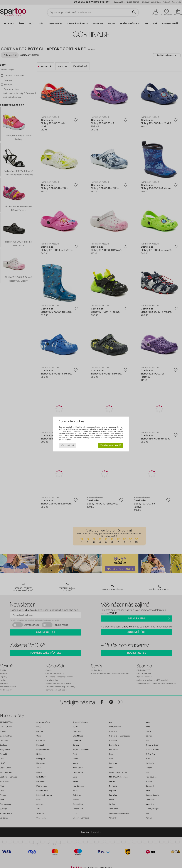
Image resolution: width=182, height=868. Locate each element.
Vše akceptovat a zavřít (111, 445)
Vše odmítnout (67, 445)
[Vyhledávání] (134, 12)
